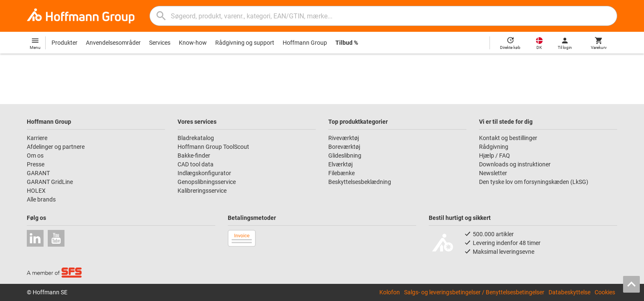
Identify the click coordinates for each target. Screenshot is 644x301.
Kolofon (390, 292)
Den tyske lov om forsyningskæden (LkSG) (534, 182)
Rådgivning (494, 147)
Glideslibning (345, 156)
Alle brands (41, 199)
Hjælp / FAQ (495, 156)
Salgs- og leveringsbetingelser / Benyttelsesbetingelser (474, 292)
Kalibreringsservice (202, 191)
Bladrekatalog (196, 138)
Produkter (64, 43)
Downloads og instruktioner (515, 164)
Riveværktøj (344, 138)
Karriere (37, 138)
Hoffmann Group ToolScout (213, 147)
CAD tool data (196, 164)
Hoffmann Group (305, 43)
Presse (36, 164)
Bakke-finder (194, 156)
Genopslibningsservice (207, 182)
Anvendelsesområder (113, 43)
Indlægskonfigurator (204, 173)
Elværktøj (340, 164)
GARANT (38, 173)
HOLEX (36, 191)
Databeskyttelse (569, 292)
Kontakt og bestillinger (508, 138)
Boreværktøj (344, 147)
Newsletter (493, 173)
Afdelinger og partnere (56, 147)
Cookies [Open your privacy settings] (605, 292)
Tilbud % (347, 43)
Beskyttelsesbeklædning (360, 182)
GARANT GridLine (50, 182)
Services (160, 43)
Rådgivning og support (245, 43)
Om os (35, 156)
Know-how (193, 43)
